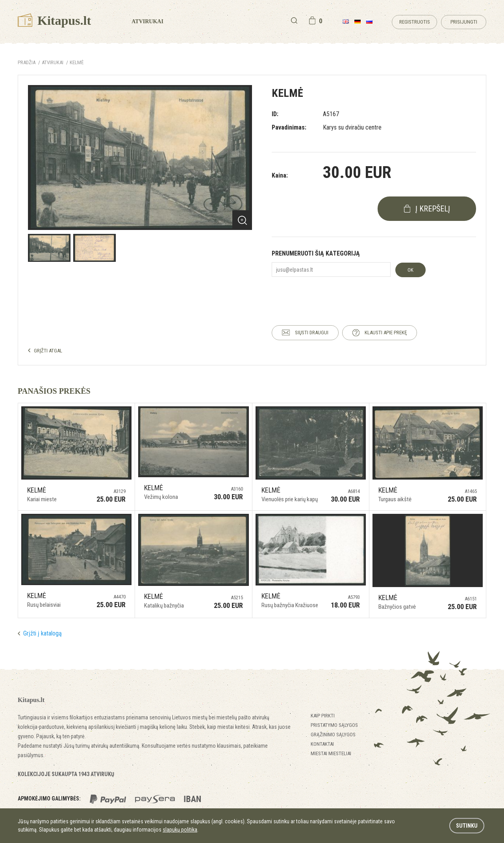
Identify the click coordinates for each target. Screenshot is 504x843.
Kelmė (77, 62)
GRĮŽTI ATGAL (48, 351)
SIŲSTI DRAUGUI (312, 333)
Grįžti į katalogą (43, 633)
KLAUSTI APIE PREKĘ (386, 333)
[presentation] (332, 294)
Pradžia (27, 62)
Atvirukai (147, 21)
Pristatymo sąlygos (334, 725)
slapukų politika (180, 830)
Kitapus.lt (54, 20)
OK (410, 270)
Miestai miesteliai (331, 753)
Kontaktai (322, 744)
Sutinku (467, 826)
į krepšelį (433, 209)
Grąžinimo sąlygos (333, 735)
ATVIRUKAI (53, 62)
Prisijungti (464, 22)
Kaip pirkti (323, 716)
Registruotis (415, 22)
